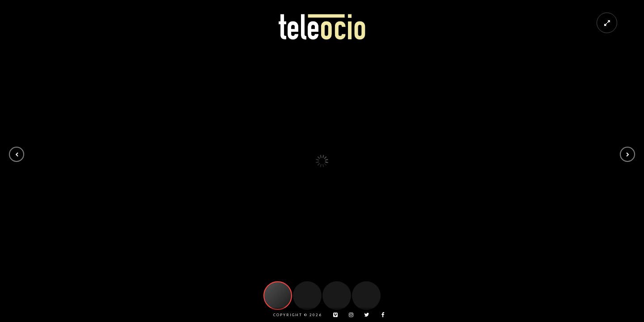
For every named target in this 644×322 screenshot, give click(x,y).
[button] (17, 154)
